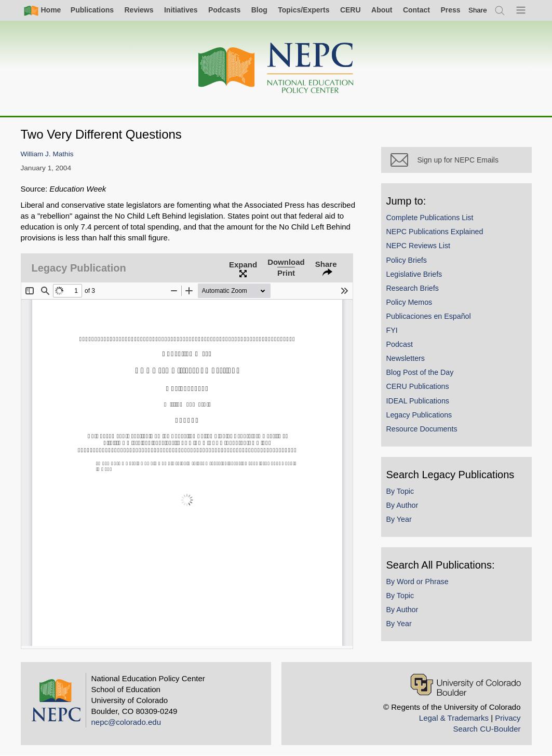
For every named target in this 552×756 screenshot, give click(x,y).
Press (450, 10)
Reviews (139, 10)
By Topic (400, 491)
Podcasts (224, 10)
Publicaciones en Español (429, 316)
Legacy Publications (419, 415)
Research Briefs (413, 288)
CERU (351, 10)
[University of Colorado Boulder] (466, 685)
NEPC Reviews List (419, 246)
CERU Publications (418, 386)
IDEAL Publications (418, 401)
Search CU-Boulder (487, 729)
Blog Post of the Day (420, 372)
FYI (392, 330)
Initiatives (181, 10)
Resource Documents (422, 429)
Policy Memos (409, 302)
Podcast (400, 344)
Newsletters (406, 358)
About (382, 10)
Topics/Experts (304, 10)
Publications (92, 10)
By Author (402, 505)
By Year (399, 519)
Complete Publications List (430, 218)
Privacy (508, 718)
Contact (416, 10)
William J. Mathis (47, 154)
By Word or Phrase (418, 582)
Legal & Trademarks (454, 718)
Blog (259, 10)
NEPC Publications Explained (435, 232)
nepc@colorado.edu (126, 722)
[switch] (478, 10)
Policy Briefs (407, 260)
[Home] (276, 68)
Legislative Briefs (414, 274)
